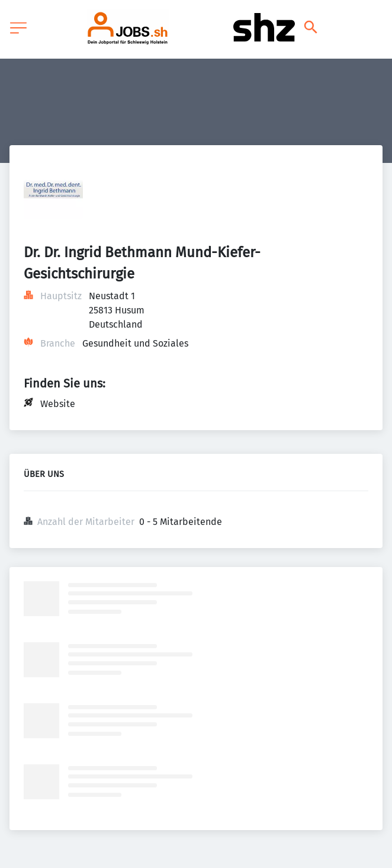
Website (58, 404)
